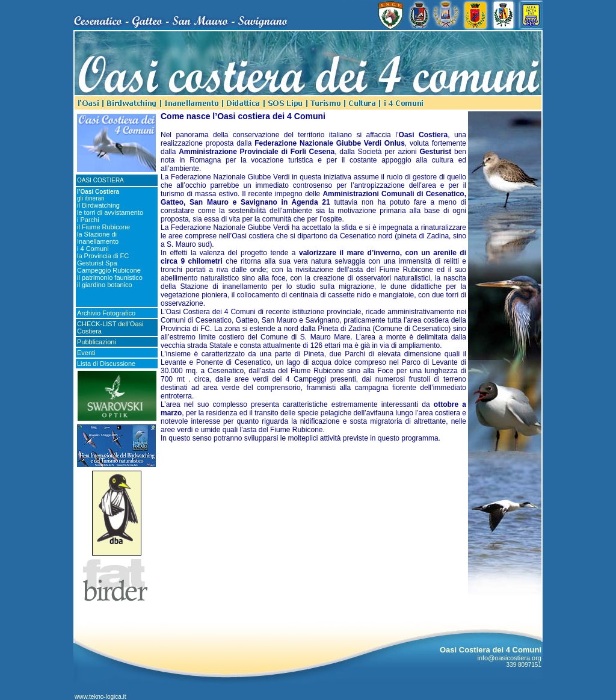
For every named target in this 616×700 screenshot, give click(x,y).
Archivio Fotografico (106, 313)
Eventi (86, 353)
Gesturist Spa (97, 263)
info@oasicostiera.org (509, 658)
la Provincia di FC (103, 256)
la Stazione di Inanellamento (98, 238)
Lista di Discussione (106, 364)
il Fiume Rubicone (103, 227)
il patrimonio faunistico (110, 277)
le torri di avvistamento (110, 212)
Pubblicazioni (97, 342)
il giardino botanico (105, 285)
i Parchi (88, 220)
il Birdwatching (98, 205)
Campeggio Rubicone (109, 270)
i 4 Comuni (93, 249)
